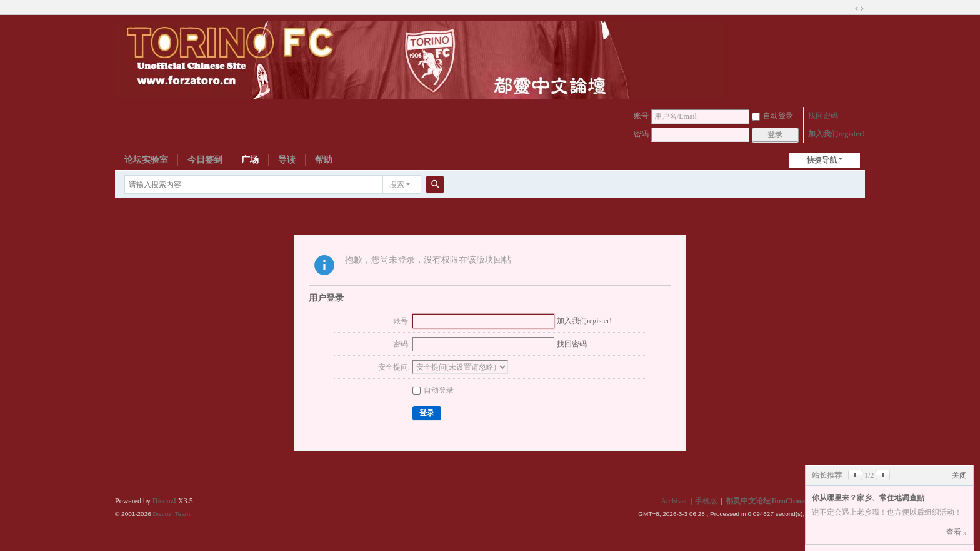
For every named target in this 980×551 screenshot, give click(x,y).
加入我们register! (837, 134)
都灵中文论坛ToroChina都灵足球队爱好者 (795, 501)
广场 (250, 160)
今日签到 (205, 160)
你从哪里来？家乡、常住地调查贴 (868, 498)
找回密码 (823, 116)
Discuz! (164, 501)
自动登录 (772, 116)
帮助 (324, 160)
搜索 (397, 185)
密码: (402, 344)
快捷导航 (822, 160)
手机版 (706, 501)
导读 (287, 160)
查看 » (957, 532)
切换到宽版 (859, 9)
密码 (641, 134)
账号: (402, 321)
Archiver (674, 501)
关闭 (959, 475)
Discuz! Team (171, 514)
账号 (641, 116)
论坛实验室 (146, 160)
